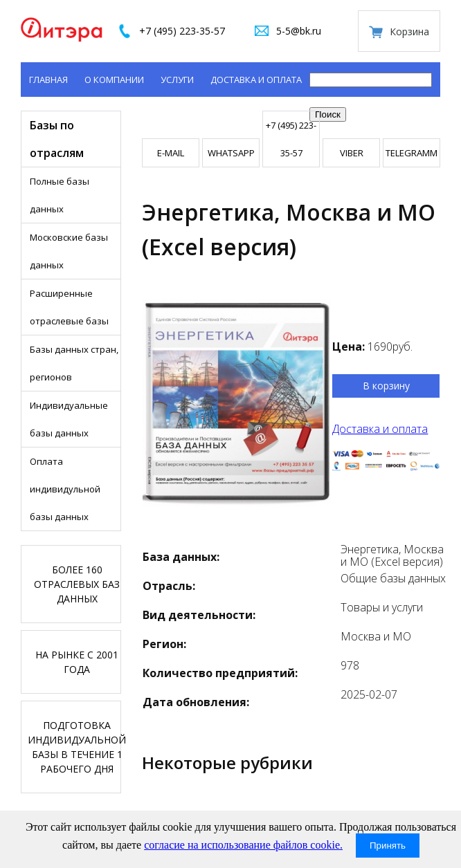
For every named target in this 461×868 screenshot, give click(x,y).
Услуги (177, 80)
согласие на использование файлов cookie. (243, 845)
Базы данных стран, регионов (74, 363)
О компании (114, 80)
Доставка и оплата (256, 80)
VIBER (352, 153)
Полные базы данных (60, 195)
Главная (48, 80)
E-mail (171, 153)
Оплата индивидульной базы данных (65, 489)
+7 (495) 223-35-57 (182, 31)
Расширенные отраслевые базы (69, 307)
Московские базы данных (69, 251)
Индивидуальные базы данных (69, 419)
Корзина (409, 31)
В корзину (386, 386)
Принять (388, 846)
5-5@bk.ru (299, 31)
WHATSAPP (231, 153)
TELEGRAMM (412, 153)
